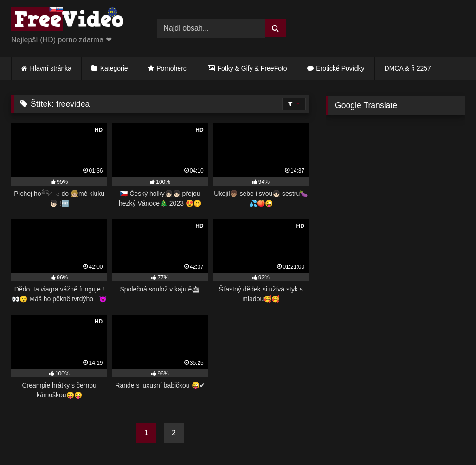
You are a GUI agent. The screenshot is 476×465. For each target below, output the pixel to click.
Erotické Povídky (340, 68)
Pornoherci (172, 68)
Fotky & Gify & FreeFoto (252, 68)
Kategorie (114, 68)
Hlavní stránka (51, 68)
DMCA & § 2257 (408, 68)
